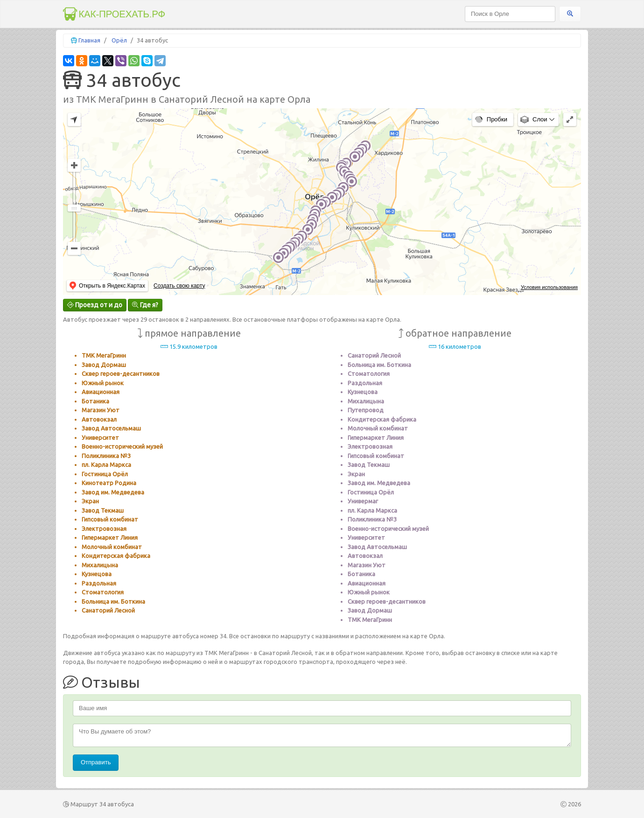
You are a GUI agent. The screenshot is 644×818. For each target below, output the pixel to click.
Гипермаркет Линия (110, 537)
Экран (90, 501)
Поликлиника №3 (106, 456)
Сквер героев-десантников (121, 374)
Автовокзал (99, 419)
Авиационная (101, 392)
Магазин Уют (101, 410)
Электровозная (104, 529)
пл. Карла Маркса (106, 465)
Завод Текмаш (103, 510)
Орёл (119, 40)
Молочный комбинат (112, 547)
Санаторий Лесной (108, 610)
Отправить (96, 762)
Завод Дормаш (104, 365)
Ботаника (95, 401)
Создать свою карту (179, 286)
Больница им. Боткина (113, 601)
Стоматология (103, 592)
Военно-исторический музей (122, 446)
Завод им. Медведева (113, 492)
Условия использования (549, 287)
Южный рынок (103, 383)
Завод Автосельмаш (111, 428)
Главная (89, 40)
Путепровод (366, 410)
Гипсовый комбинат (110, 519)
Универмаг (363, 501)
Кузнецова (97, 574)
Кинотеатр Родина (109, 483)
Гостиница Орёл (105, 474)
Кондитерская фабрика (116, 556)
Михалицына (100, 565)
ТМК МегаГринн (104, 355)
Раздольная (99, 583)
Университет (100, 437)
